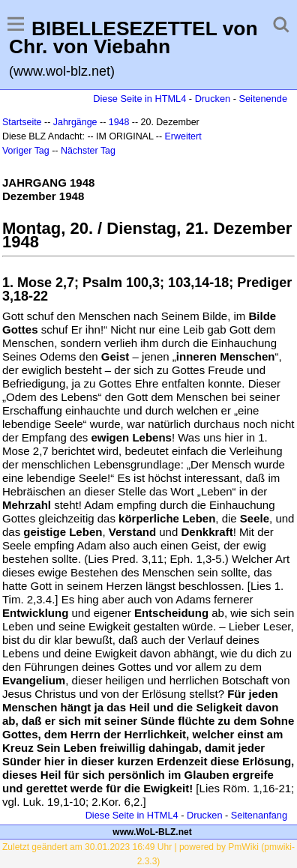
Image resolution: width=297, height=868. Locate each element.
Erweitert (183, 136)
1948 (119, 122)
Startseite (22, 122)
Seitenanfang (259, 815)
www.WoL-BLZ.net (152, 832)
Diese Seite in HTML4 (139, 99)
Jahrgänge (75, 122)
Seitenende (263, 99)
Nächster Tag (88, 151)
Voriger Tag (26, 151)
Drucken (213, 99)
